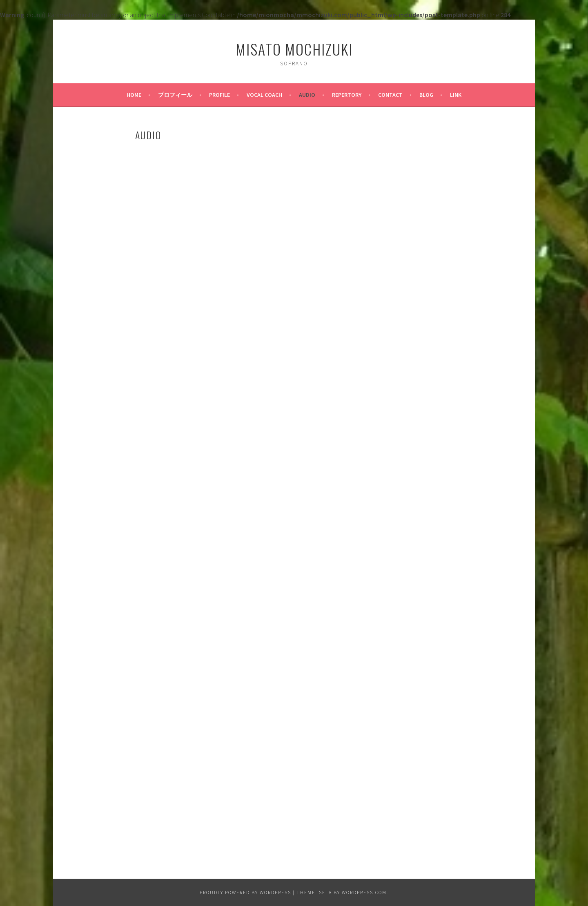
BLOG (426, 95)
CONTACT (390, 95)
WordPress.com (364, 892)
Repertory (347, 95)
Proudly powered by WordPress (245, 892)
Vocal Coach (264, 95)
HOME (134, 95)
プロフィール (175, 95)
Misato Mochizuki (294, 49)
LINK (456, 95)
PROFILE (219, 95)
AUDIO (307, 95)
